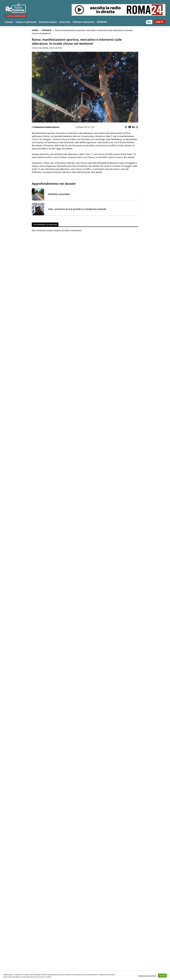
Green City (65, 22)
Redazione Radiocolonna (47, 127)
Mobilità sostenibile (59, 194)
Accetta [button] (162, 976)
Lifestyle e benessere (83, 22)
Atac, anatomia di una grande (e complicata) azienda (77, 209)
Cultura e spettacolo (26, 22)
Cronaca (9, 22)
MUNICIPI (102, 22)
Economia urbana (48, 22)
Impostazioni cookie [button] (147, 976)
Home (35, 30)
